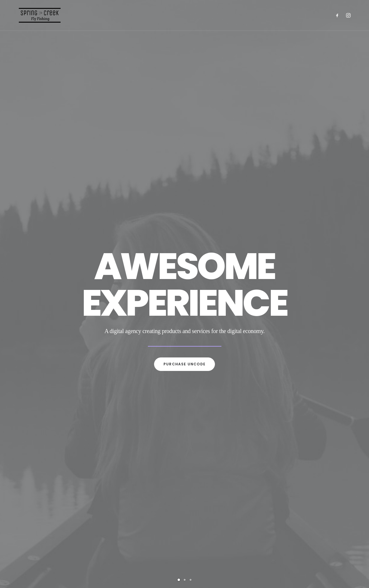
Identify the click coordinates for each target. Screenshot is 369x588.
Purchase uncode (184, 364)
